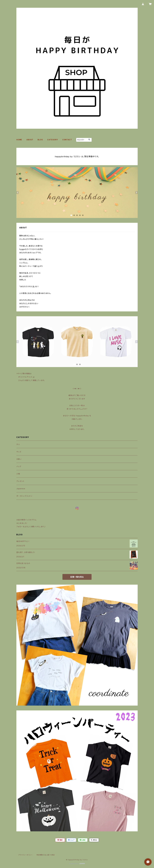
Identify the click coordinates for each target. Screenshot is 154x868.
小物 (18, 474)
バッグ (19, 466)
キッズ (19, 452)
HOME (19, 140)
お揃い (19, 459)
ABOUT (30, 140)
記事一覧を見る (77, 577)
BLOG (40, 140)
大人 (18, 444)
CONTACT (67, 140)
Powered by (77, 864)
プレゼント (20, 481)
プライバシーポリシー (25, 855)
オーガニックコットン (24, 496)
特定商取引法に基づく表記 (46, 855)
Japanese (21, 489)
